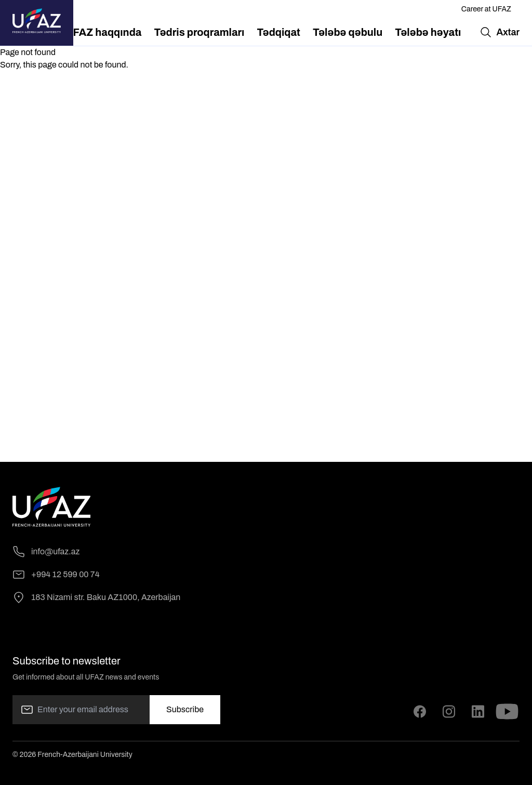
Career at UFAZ (486, 9)
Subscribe (185, 709)
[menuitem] (104, 32)
